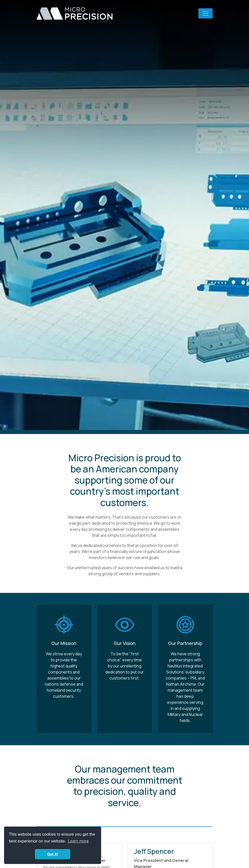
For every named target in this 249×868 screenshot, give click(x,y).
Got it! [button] (53, 854)
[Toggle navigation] (206, 13)
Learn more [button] (78, 841)
